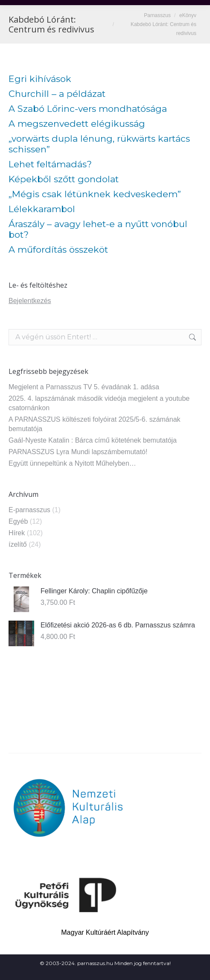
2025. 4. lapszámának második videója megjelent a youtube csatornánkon (99, 403)
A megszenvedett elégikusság (77, 124)
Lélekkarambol (42, 209)
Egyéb (18, 521)
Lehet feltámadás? (50, 164)
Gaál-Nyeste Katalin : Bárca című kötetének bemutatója (93, 440)
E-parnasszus (29, 510)
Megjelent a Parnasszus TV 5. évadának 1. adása (84, 387)
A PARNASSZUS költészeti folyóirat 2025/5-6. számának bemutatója (95, 424)
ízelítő (18, 544)
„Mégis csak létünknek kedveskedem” (95, 194)
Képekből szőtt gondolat (64, 179)
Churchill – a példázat (57, 94)
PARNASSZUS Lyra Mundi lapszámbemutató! (78, 452)
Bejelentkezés (30, 301)
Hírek (17, 533)
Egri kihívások (40, 79)
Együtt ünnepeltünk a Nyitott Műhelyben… (72, 463)
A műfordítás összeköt (58, 249)
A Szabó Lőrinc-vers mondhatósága (88, 109)
